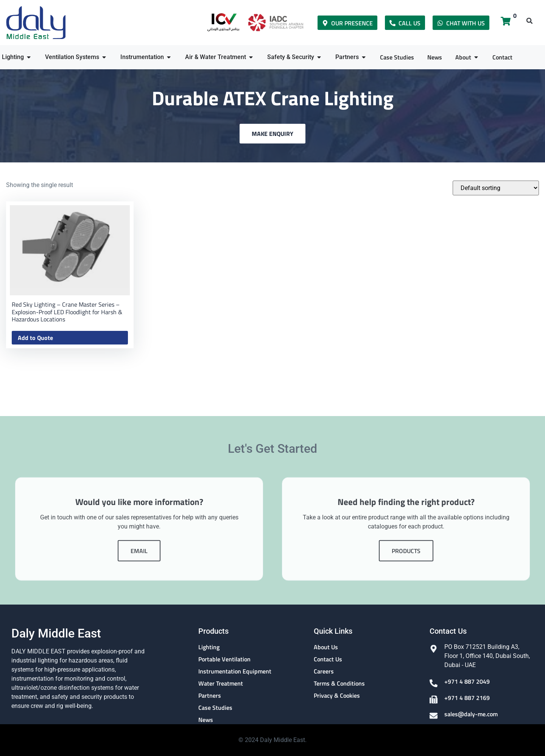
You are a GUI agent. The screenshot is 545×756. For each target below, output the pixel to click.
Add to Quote (35, 338)
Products (406, 618)
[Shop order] (496, 188)
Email (139, 618)
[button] (529, 21)
